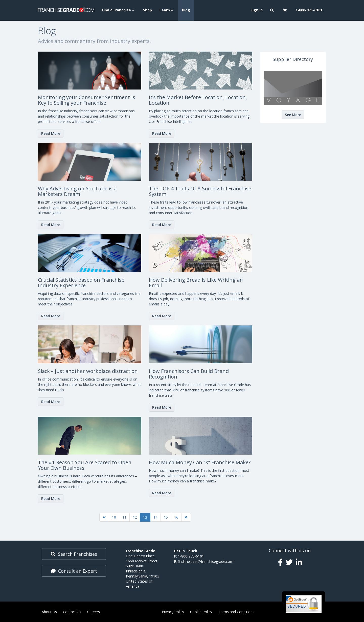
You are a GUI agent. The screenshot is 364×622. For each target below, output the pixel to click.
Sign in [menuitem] (257, 10)
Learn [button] (167, 10)
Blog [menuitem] (186, 10)
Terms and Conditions (236, 612)
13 (145, 517)
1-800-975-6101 (191, 556)
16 (176, 517)
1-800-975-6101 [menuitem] (309, 10)
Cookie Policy (201, 612)
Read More (51, 133)
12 (135, 517)
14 (155, 517)
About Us (49, 612)
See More (293, 115)
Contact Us (72, 612)
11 (124, 517)
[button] (273, 10)
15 (166, 517)
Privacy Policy (173, 612)
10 (114, 517)
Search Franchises (74, 554)
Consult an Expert (74, 571)
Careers (94, 612)
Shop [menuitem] (147, 10)
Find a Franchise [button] (119, 10)
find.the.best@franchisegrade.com (206, 561)
